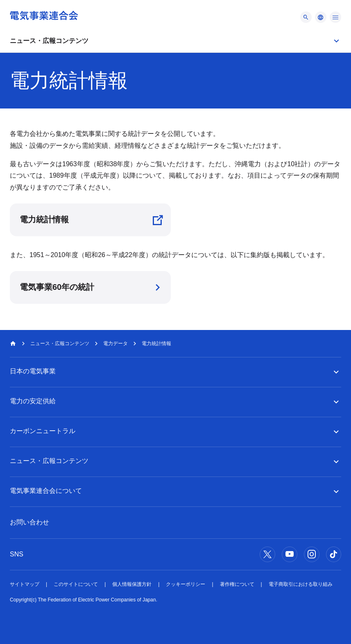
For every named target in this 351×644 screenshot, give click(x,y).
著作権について (237, 584)
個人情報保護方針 (132, 584)
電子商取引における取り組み (301, 584)
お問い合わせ (29, 522)
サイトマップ (25, 584)
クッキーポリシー (186, 584)
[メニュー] (306, 17)
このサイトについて (76, 584)
